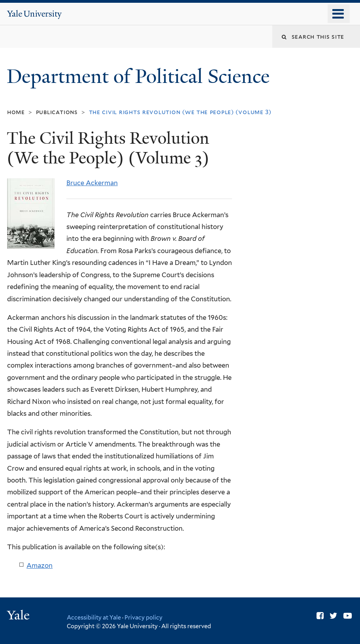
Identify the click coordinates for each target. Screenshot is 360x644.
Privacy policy (143, 617)
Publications (57, 112)
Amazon (40, 565)
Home (16, 112)
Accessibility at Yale (94, 617)
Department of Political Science (140, 76)
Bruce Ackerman (92, 183)
